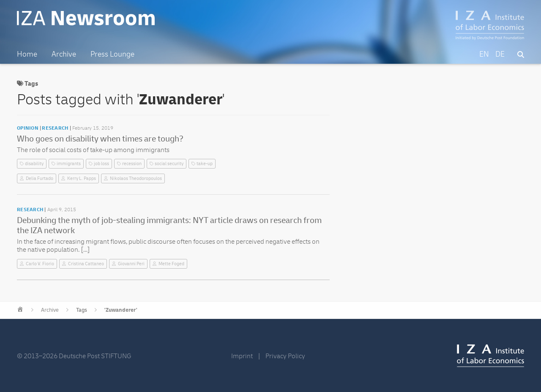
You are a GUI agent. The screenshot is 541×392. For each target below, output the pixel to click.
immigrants (69, 164)
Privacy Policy (285, 356)
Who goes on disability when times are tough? (100, 139)
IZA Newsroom (86, 18)
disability (34, 164)
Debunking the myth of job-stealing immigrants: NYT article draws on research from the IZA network (169, 225)
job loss (101, 164)
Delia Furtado (40, 178)
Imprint (242, 356)
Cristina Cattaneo (86, 264)
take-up (205, 164)
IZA (490, 356)
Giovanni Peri (131, 264)
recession (132, 164)
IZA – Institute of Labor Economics (490, 25)
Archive (50, 310)
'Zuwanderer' (121, 310)
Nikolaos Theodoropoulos (136, 178)
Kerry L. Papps (82, 178)
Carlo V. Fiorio (40, 264)
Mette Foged (171, 264)
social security (169, 164)
